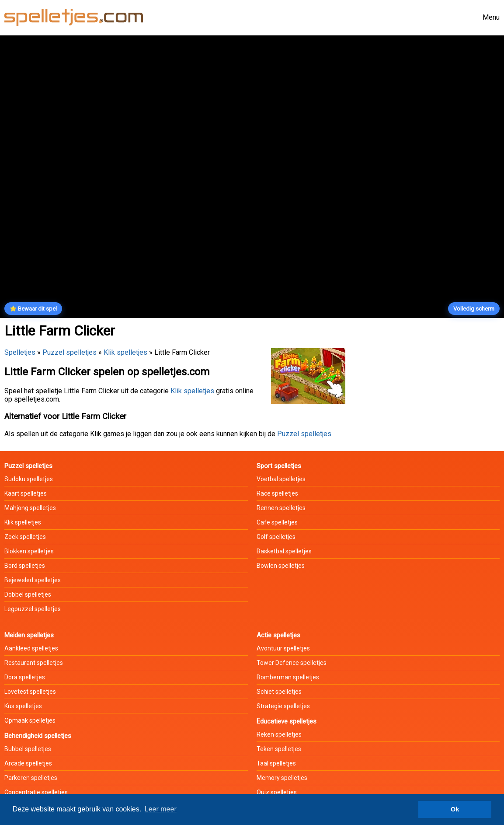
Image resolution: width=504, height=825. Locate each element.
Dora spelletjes (25, 677)
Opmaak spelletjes (30, 720)
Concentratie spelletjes (36, 792)
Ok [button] (455, 809)
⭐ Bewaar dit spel (33, 309)
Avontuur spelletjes (283, 648)
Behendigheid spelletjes (38, 736)
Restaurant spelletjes (34, 663)
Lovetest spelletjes (30, 692)
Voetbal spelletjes (281, 479)
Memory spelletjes (282, 778)
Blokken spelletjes (29, 551)
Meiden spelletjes (29, 635)
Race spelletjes (277, 493)
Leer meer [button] (161, 809)
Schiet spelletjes (279, 692)
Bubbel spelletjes (28, 749)
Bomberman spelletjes (288, 677)
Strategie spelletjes (283, 706)
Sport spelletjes (279, 466)
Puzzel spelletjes (70, 352)
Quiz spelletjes (277, 792)
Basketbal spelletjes (284, 551)
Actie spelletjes (278, 635)
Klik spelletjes (125, 352)
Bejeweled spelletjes (33, 580)
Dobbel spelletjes (28, 594)
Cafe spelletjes (277, 522)
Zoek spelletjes (25, 537)
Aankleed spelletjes (31, 648)
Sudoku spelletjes (29, 479)
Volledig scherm (474, 309)
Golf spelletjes (276, 537)
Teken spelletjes (279, 749)
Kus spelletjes (23, 706)
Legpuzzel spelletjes (33, 609)
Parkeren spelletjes (31, 778)
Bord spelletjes (25, 566)
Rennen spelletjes (281, 508)
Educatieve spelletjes (287, 721)
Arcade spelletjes (28, 763)
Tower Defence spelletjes (292, 663)
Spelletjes (20, 352)
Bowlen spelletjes (281, 566)
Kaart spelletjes (26, 493)
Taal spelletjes (276, 763)
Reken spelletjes (279, 734)
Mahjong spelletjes (30, 508)
